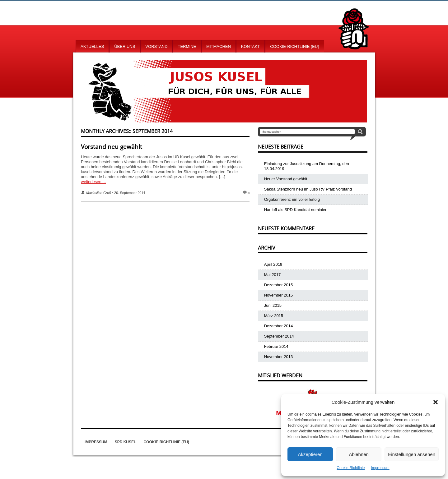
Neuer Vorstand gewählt (286, 179)
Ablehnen (359, 454)
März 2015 (274, 316)
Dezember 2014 (279, 326)
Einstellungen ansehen (412, 454)
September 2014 (279, 336)
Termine (187, 46)
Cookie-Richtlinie (351, 468)
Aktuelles (92, 46)
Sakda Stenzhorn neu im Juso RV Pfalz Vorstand (308, 189)
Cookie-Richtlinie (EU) (294, 46)
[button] (436, 402)
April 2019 (273, 264)
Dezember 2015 (279, 285)
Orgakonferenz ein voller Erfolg (292, 199)
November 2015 (279, 295)
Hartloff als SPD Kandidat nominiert (296, 210)
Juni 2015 (273, 305)
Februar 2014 (276, 346)
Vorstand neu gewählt (112, 147)
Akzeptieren (310, 454)
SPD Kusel (126, 442)
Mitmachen (219, 46)
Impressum (380, 468)
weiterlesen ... (93, 182)
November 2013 (279, 357)
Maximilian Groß (99, 193)
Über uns (125, 46)
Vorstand (156, 46)
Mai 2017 (272, 275)
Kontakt (250, 46)
